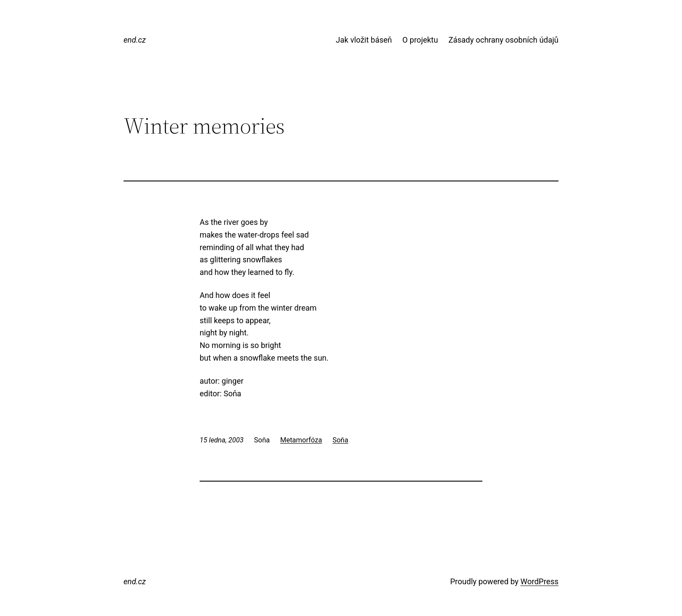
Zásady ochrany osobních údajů (503, 40)
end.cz (135, 40)
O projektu (420, 40)
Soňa (340, 440)
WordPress (540, 581)
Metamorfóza (301, 440)
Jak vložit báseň (364, 40)
